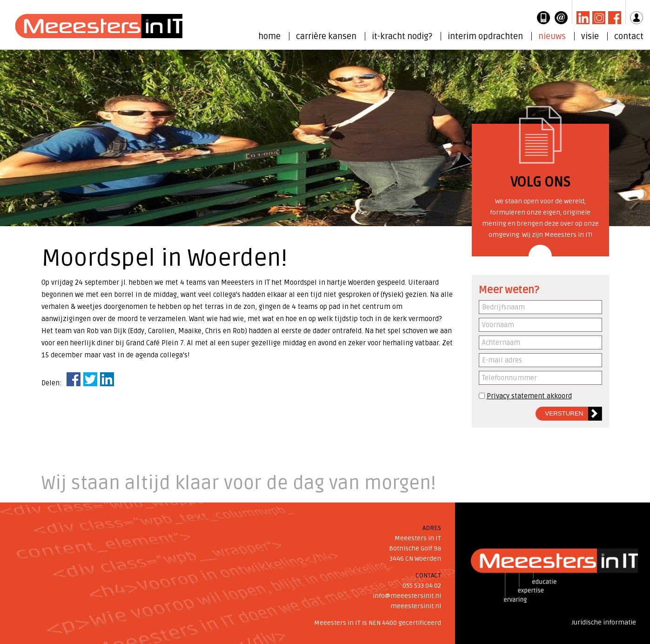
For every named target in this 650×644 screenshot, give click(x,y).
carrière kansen (326, 36)
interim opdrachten (485, 36)
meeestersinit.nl (416, 606)
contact (629, 36)
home (269, 36)
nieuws (552, 36)
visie (590, 36)
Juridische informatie (604, 622)
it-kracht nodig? (402, 36)
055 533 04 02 (422, 586)
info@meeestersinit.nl (407, 596)
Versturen (564, 413)
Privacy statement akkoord (529, 396)
